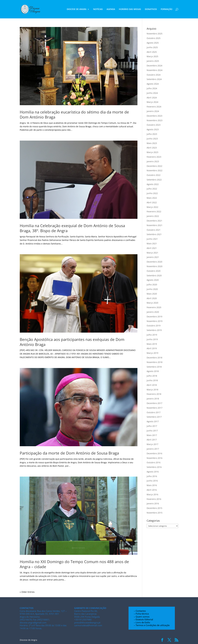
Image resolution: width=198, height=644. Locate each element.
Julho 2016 (152, 476)
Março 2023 (152, 152)
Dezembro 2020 (154, 262)
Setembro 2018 (154, 367)
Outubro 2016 (154, 462)
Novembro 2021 (155, 225)
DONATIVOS (151, 9)
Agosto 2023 (153, 129)
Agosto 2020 (153, 280)
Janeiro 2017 (153, 449)
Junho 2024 (152, 93)
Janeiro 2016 (153, 503)
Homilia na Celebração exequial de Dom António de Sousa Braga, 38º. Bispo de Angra (72, 228)
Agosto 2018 (153, 371)
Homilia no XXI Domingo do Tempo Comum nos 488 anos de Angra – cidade (74, 564)
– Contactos (140, 611)
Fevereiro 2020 (154, 307)
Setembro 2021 (154, 234)
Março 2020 (152, 303)
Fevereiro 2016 (154, 499)
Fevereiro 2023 (154, 157)
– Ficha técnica (141, 614)
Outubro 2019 (154, 326)
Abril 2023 (152, 148)
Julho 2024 (152, 88)
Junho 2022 (152, 193)
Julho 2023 (152, 134)
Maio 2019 (152, 344)
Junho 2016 (152, 481)
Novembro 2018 (155, 362)
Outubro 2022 (154, 175)
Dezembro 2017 (154, 403)
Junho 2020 (152, 289)
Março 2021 (152, 253)
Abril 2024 (152, 98)
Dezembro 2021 (154, 221)
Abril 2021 (152, 248)
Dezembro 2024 (154, 66)
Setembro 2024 (154, 79)
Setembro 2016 (154, 467)
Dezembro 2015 (154, 508)
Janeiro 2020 (153, 312)
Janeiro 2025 (153, 61)
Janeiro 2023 (153, 161)
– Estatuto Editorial (143, 619)
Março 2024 (152, 102)
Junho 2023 (152, 139)
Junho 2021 (152, 239)
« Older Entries (27, 592)
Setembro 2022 (154, 180)
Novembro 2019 (155, 321)
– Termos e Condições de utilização (152, 625)
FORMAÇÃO (167, 9)
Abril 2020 (152, 298)
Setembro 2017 (154, 417)
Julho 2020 (152, 285)
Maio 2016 (152, 485)
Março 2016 (152, 494)
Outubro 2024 (154, 75)
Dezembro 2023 (154, 116)
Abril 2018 (152, 385)
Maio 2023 (152, 143)
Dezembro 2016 (154, 453)
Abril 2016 (152, 490)
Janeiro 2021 (153, 257)
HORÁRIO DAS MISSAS (130, 9)
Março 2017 (152, 444)
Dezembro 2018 (154, 358)
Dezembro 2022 (154, 166)
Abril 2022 (152, 202)
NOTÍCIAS (98, 9)
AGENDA (111, 9)
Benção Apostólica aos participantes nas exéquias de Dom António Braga (72, 342)
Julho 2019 (152, 335)
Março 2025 (152, 56)
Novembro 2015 (155, 513)
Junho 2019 (152, 339)
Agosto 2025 (153, 43)
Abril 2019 (152, 348)
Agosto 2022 (153, 184)
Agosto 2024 (153, 84)
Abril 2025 (152, 52)
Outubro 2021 (154, 230)
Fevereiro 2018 (154, 394)
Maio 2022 (152, 198)
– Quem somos (142, 617)
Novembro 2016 (155, 458)
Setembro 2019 (154, 330)
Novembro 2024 (155, 70)
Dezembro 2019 (154, 317)
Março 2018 (152, 390)
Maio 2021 (152, 243)
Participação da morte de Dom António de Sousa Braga (69, 453)
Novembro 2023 (155, 120)
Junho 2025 (152, 47)
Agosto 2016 (153, 472)
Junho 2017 (152, 431)
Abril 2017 (152, 440)
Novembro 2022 (155, 170)
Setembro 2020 (154, 275)
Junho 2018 (152, 380)
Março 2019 (152, 353)
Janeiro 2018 (153, 399)
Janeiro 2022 (153, 216)
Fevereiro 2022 (154, 211)
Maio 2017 (152, 435)
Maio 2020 (152, 294)
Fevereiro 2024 (154, 107)
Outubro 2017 (154, 412)
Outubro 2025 (154, 38)
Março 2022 (152, 207)
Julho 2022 (152, 189)
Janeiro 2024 (153, 111)
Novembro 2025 (155, 34)
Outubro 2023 (154, 125)
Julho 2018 (152, 376)
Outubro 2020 (154, 271)
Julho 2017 (152, 426)
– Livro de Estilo (142, 622)
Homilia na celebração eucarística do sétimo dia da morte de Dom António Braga (74, 115)
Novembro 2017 (155, 408)
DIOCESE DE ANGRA (77, 9)
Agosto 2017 (153, 421)
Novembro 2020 (155, 266)
